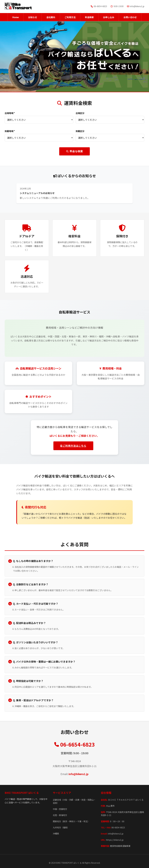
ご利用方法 (70, 17)
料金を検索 (74, 151)
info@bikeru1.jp (79, 774)
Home (16, 17)
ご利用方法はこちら (73, 446)
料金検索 (89, 17)
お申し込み (109, 17)
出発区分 (80, 113)
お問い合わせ (130, 17)
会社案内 (51, 17)
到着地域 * (10, 131)
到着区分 (80, 131)
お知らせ (33, 17)
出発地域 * (10, 113)
